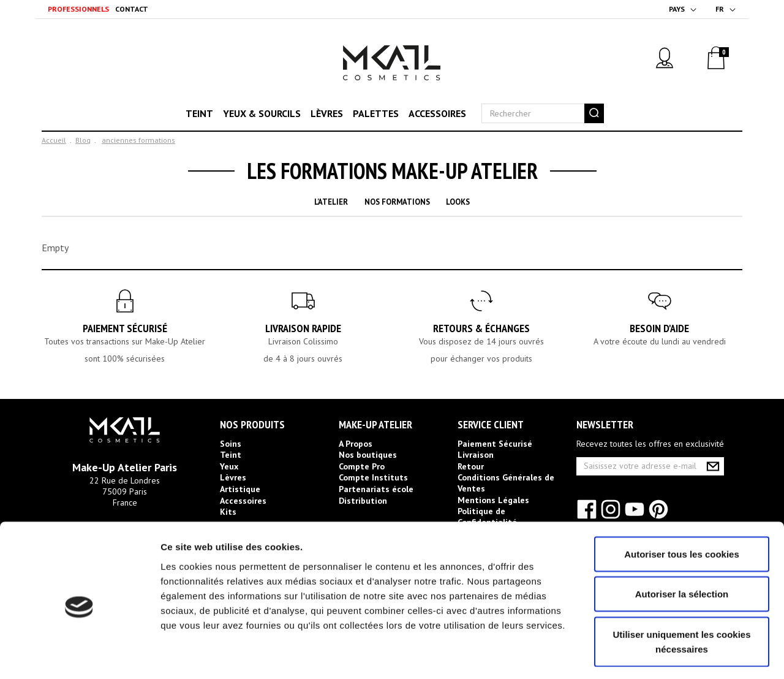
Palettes (376, 113)
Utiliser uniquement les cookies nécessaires (681, 591)
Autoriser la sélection (682, 544)
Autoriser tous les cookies (682, 503)
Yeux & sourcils (262, 113)
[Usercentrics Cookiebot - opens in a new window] (79, 655)
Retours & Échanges (481, 328)
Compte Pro (362, 466)
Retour (471, 466)
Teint (199, 113)
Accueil (54, 140)
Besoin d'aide (659, 328)
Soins (231, 444)
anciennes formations (138, 140)
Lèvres (327, 113)
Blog (83, 140)
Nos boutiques (368, 455)
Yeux (229, 466)
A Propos (356, 444)
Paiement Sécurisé (125, 328)
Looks (458, 202)
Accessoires (437, 113)
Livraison (476, 455)
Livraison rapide (303, 328)
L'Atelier (331, 202)
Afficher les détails (675, 655)
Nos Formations (397, 202)
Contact (132, 9)
